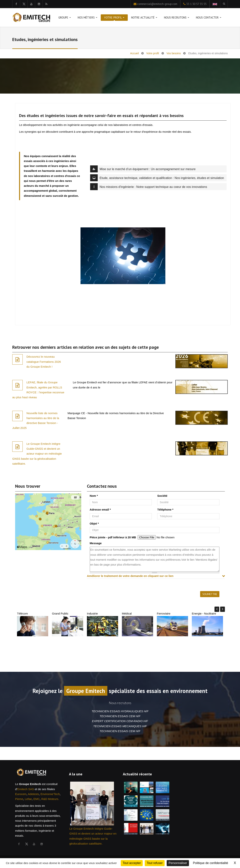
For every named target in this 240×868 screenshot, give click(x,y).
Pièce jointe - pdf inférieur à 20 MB (113, 537)
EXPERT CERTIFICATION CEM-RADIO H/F (120, 721)
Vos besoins (174, 53)
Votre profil (114, 18)
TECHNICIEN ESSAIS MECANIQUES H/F (120, 726)
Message (96, 543)
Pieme (19, 799)
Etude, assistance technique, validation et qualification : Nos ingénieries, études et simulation (157, 178)
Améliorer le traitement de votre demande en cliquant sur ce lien (130, 576)
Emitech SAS (26, 789)
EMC (37, 799)
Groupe (65, 18)
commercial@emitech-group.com (157, 4)
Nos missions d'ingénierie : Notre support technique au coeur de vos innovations (149, 187)
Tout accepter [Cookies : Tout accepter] (132, 863)
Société (162, 496)
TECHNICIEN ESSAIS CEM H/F (120, 716)
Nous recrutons (177, 18)
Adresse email (100, 510)
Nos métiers (87, 18)
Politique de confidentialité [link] (211, 863)
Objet (94, 524)
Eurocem (21, 794)
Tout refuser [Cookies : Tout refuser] (155, 863)
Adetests (33, 794)
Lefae (28, 799)
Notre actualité (144, 18)
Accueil (134, 53)
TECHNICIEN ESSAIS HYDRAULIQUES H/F (120, 711)
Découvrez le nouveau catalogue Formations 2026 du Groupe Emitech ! (44, 362)
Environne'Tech (50, 794)
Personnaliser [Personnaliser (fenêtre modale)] (178, 863)
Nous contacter (209, 18)
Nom (94, 496)
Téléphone (165, 510)
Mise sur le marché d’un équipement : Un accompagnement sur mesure (143, 169)
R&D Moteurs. (50, 799)
